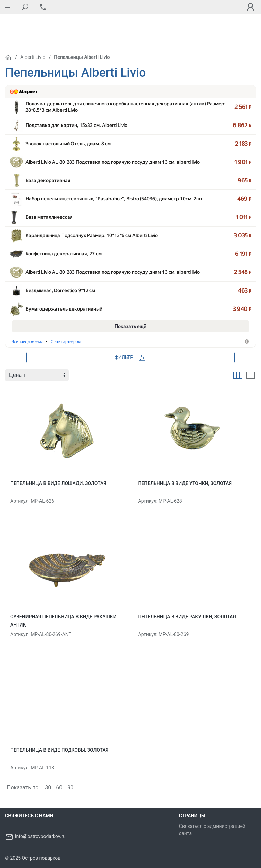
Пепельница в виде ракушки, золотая (187, 617)
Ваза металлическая (49, 203)
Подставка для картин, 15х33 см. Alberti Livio (76, 101)
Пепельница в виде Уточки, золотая (185, 484)
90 (70, 788)
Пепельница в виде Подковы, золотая (59, 750)
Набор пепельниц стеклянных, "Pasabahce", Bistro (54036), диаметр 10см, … (111, 182)
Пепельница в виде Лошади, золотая (58, 484)
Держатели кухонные (36, 342)
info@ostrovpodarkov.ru (40, 837)
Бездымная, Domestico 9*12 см (60, 284)
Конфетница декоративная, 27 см (64, 244)
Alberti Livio (33, 29)
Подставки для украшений (97, 342)
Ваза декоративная (48, 162)
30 (48, 788)
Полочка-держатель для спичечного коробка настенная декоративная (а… (111, 80)
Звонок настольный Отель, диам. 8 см (68, 121)
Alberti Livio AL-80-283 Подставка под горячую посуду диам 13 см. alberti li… (111, 141)
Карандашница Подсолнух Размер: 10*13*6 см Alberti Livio (92, 223)
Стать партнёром (152, 342)
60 (59, 788)
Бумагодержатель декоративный (64, 305)
